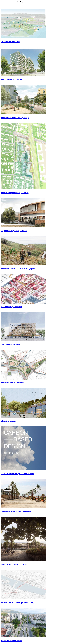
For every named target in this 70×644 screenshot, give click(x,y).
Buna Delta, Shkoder (10, 42)
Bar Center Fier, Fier (10, 345)
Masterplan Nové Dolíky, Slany (15, 118)
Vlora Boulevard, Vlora (11, 641)
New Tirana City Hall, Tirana (14, 565)
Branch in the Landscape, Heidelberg (18, 603)
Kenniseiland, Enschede (11, 307)
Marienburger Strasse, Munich (15, 193)
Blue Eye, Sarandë (9, 421)
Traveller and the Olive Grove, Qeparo (18, 269)
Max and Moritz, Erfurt (12, 80)
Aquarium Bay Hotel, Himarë (14, 231)
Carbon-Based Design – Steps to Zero (18, 474)
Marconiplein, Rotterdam (12, 383)
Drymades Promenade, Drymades (16, 512)
